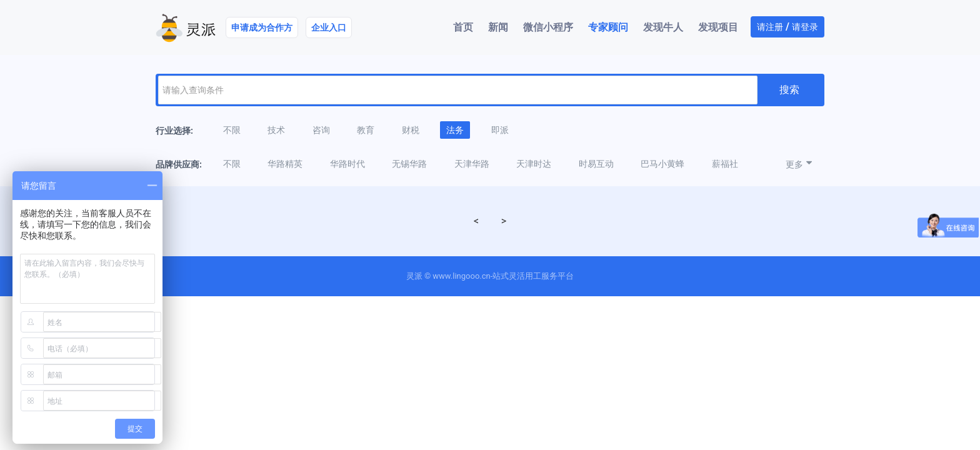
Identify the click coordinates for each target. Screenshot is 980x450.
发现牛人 (663, 27)
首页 (463, 27)
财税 (411, 130)
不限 (232, 130)
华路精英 (285, 164)
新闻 (498, 27)
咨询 (321, 130)
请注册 (770, 27)
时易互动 (596, 164)
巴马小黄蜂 (662, 164)
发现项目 (718, 27)
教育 (366, 130)
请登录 (805, 27)
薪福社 (725, 164)
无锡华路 (409, 164)
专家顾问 (608, 27)
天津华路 (472, 164)
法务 (455, 130)
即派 (500, 130)
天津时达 (534, 164)
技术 (276, 130)
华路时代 (347, 164)
